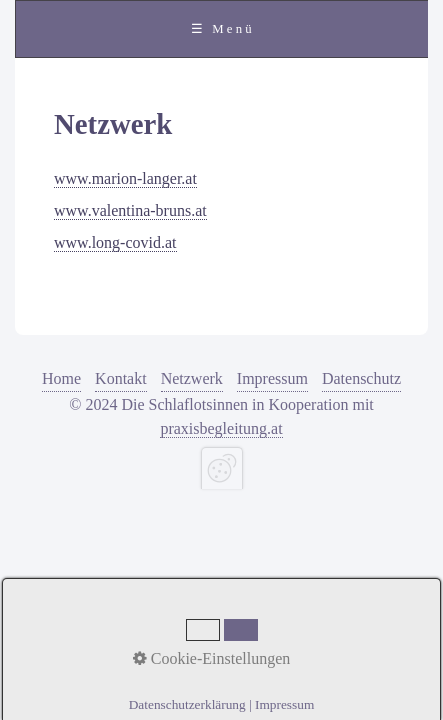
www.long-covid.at (115, 242)
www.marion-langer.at (125, 178)
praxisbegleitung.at (221, 428)
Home (61, 378)
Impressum (272, 378)
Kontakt (121, 378)
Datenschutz (361, 378)
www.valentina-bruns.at (130, 210)
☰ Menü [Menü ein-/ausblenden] (223, 29)
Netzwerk (192, 378)
